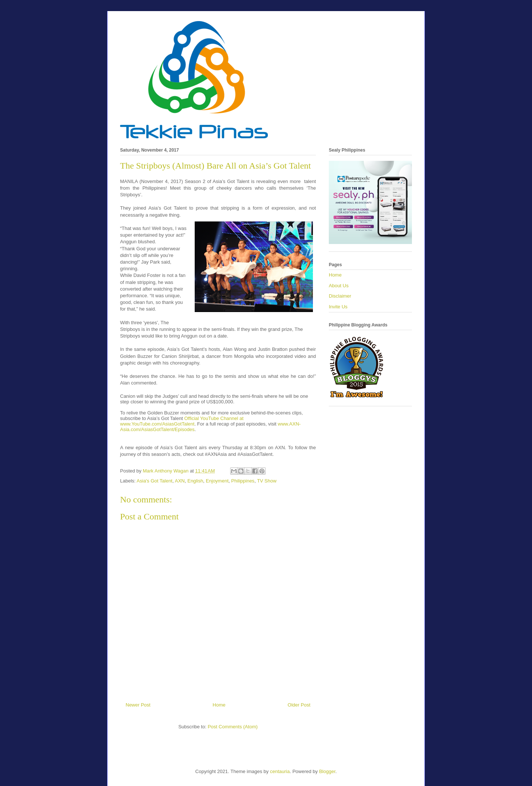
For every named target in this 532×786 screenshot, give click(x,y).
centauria (280, 771)
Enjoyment (217, 481)
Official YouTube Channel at (213, 418)
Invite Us (338, 307)
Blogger (327, 771)
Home (219, 705)
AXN (180, 481)
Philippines (243, 481)
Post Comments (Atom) (233, 727)
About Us (339, 286)
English (195, 481)
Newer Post (138, 705)
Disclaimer (340, 296)
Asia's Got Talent (155, 481)
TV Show (267, 481)
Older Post (299, 705)
